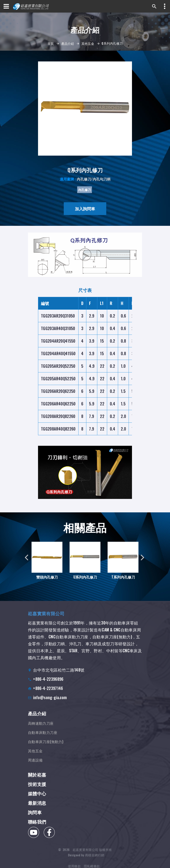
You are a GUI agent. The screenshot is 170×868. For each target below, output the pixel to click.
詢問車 (35, 819)
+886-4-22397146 (48, 692)
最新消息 (37, 809)
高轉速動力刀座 (41, 728)
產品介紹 (68, 43)
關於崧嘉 (37, 781)
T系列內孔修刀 (119, 572)
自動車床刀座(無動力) (46, 747)
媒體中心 (37, 800)
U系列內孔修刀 (85, 580)
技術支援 (37, 790)
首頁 (51, 43)
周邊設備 (35, 765)
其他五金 (88, 43)
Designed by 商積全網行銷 (86, 857)
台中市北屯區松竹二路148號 (59, 673)
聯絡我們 (37, 828)
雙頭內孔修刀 (47, 580)
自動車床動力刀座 (43, 737)
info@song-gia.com (50, 701)
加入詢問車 (85, 209)
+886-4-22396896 (48, 682)
